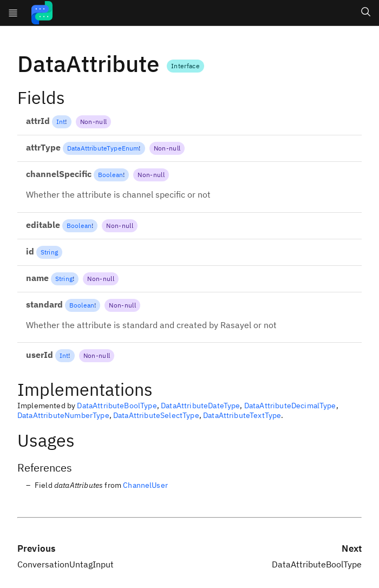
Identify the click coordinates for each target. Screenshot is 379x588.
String (49, 252)
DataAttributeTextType (242, 415)
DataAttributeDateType (200, 406)
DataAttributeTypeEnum (103, 148)
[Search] (366, 13)
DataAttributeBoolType (117, 406)
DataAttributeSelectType (156, 415)
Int (61, 122)
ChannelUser (145, 485)
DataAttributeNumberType (63, 415)
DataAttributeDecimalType (290, 406)
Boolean (110, 175)
